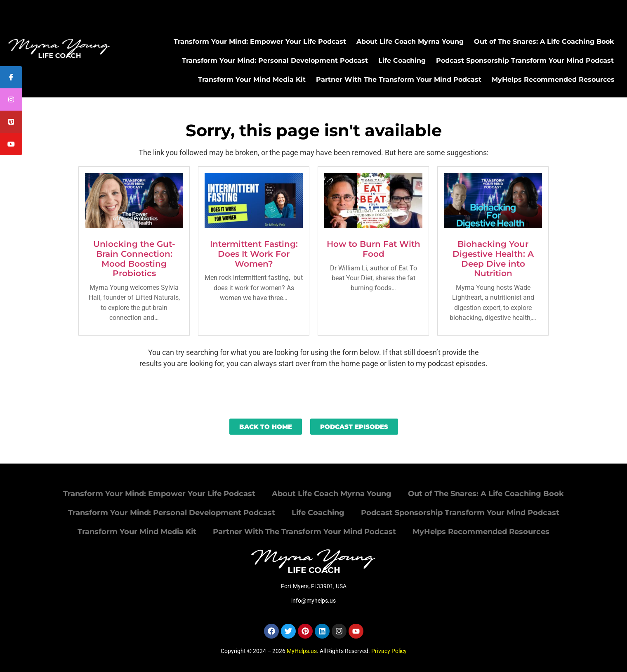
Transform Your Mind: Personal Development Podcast (275, 60)
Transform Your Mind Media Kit (252, 79)
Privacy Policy (389, 651)
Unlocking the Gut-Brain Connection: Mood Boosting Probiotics (134, 259)
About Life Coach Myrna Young (410, 41)
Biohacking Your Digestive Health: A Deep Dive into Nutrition (493, 259)
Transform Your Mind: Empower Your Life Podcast (260, 41)
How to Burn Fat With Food (374, 249)
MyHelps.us (302, 651)
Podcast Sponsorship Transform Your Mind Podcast (525, 60)
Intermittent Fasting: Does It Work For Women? (254, 254)
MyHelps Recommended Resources (553, 79)
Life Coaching (402, 60)
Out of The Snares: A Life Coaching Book (544, 41)
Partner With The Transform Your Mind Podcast (399, 79)
